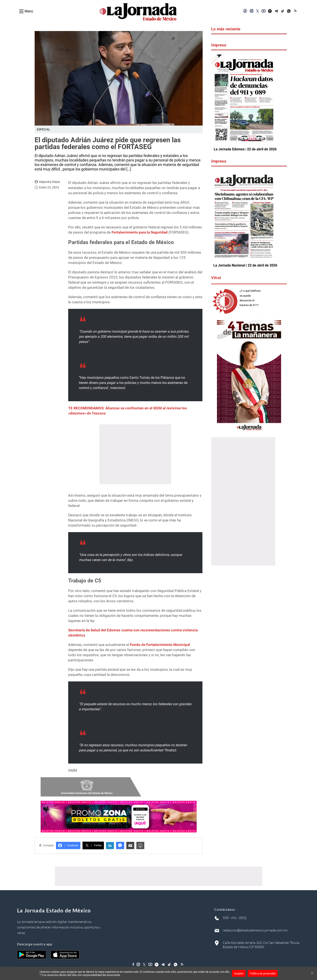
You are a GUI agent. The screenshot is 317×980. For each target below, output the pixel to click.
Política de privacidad (263, 973)
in (110, 846)
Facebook (68, 845)
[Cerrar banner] (312, 973)
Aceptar (239, 973)
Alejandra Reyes (49, 182)
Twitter (93, 845)
